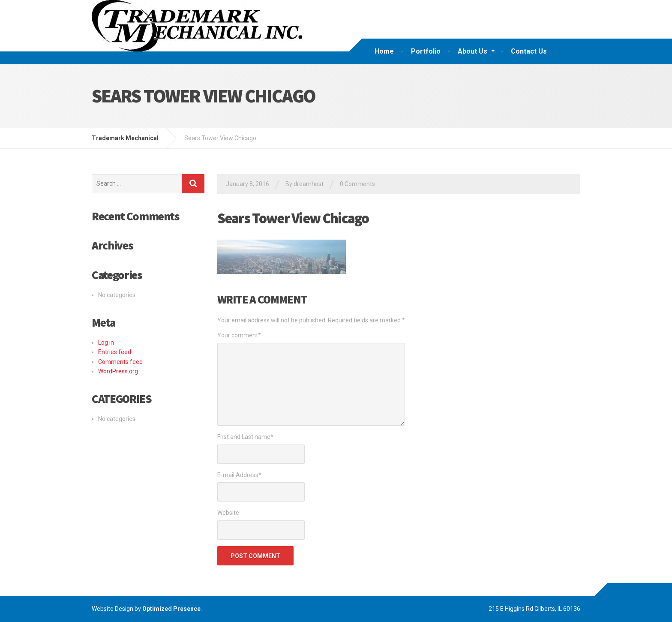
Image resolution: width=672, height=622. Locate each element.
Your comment (239, 335)
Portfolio (426, 51)
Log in (106, 343)
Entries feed (115, 352)
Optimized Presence (171, 609)
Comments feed (120, 362)
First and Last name (245, 437)
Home (384, 51)
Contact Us (529, 51)
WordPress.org (118, 371)
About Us (472, 51)
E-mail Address (239, 475)
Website (228, 513)
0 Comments (357, 184)
